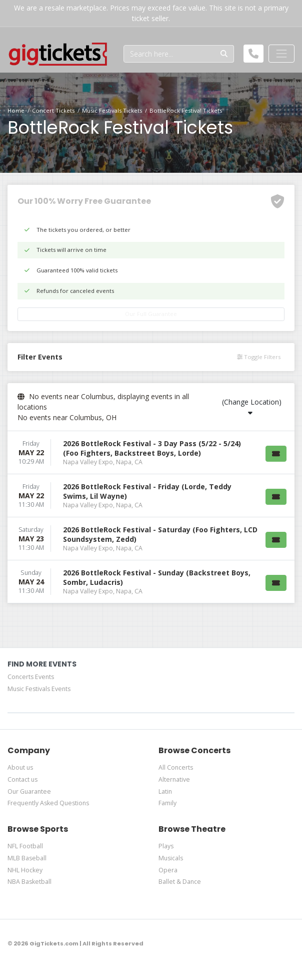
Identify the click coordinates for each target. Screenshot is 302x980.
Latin (165, 791)
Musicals (171, 858)
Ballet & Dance (180, 882)
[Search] (169, 54)
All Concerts (176, 767)
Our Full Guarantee (151, 314)
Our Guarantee (29, 791)
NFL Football (25, 846)
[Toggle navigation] (281, 54)
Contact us (22, 779)
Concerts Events (31, 677)
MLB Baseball (27, 858)
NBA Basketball (29, 882)
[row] (151, 453)
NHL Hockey (25, 870)
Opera (168, 870)
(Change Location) (252, 407)
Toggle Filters (259, 357)
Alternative (174, 779)
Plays (166, 846)
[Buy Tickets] (276, 454)
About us (20, 767)
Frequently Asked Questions (48, 803)
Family (167, 803)
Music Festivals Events (39, 689)
